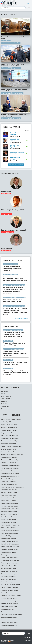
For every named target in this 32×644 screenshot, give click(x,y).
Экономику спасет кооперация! (13, 230)
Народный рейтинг (12, 127)
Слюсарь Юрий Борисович (9, 577)
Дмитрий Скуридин (7, 214)
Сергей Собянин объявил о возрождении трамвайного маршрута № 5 (12, 268)
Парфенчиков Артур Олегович (16, 158)
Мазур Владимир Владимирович (10, 517)
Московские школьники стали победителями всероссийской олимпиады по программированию (15, 279)
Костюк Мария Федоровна (9, 501)
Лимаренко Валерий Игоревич (10, 514)
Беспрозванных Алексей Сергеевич (11, 441)
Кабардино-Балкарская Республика (11, 43)
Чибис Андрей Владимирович (10, 623)
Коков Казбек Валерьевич (8, 495)
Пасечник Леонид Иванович (9, 552)
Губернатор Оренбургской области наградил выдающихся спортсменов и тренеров (16, 373)
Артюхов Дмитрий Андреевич (10, 430)
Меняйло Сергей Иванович (9, 528)
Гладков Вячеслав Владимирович (10, 465)
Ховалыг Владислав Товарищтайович (12, 615)
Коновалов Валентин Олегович (10, 498)
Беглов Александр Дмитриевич (10, 438)
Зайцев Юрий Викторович (8, 479)
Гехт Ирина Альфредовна (8, 463)
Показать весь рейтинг (16, 165)
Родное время (7, 248)
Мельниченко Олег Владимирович (11, 525)
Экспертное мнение (10, 173)
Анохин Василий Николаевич (9, 425)
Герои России (6, 192)
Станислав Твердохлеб (8, 232)
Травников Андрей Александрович (11, 596)
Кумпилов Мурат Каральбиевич (15, 146)
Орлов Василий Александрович (10, 544)
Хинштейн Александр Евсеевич (10, 612)
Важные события (9, 15)
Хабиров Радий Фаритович (9, 606)
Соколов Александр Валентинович (11, 582)
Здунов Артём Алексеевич (9, 482)
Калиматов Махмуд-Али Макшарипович (12, 487)
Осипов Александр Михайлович (10, 547)
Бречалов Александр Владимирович (11, 446)
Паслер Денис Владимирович (10, 555)
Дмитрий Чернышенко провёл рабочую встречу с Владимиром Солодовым (15, 115)
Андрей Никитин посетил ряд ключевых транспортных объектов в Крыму (13, 65)
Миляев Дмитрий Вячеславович (10, 530)
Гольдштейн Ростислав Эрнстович (11, 468)
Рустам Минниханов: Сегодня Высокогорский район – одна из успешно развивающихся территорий (14, 290)
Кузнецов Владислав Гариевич (10, 506)
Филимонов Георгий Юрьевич (9, 604)
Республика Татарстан (19, 285)
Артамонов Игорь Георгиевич (9, 427)
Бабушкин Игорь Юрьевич (8, 433)
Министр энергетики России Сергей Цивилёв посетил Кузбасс (14, 90)
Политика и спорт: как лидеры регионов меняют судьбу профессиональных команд (14, 334)
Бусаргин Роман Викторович (9, 449)
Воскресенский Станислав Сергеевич (12, 460)
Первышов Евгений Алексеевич (10, 560)
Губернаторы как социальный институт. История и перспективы (14, 211)
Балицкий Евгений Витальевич (10, 436)
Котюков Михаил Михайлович (10, 503)
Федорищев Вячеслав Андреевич (11, 601)
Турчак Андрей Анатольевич (9, 598)
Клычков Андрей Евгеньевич (9, 490)
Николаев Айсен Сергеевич (9, 539)
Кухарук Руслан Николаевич (9, 511)
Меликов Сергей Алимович (14, 140)
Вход (29, 3)
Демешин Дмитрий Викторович (10, 473)
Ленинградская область (20, 297)
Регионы (16, 415)
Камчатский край (16, 118)
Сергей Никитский (6, 194)
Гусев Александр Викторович (9, 471)
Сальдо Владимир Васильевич (10, 571)
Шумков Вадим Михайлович (9, 625)
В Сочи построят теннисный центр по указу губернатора (15, 363)
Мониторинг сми (11, 326)
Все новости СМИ (24, 379)
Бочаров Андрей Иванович (9, 444)
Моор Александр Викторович (9, 533)
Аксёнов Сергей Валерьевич (9, 422)
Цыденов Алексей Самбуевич (9, 620)
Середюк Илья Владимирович (10, 574)
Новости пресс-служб (13, 260)
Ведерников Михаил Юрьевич (10, 452)
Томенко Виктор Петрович (9, 593)
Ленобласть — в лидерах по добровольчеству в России (13, 301)
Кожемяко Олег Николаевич (9, 492)
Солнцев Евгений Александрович (10, 585)
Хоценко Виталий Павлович (9, 617)
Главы (6, 415)
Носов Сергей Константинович (10, 541)
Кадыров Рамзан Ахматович (15, 134)
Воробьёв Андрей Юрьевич (9, 457)
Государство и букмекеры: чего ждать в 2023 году (14, 344)
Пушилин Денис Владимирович (10, 563)
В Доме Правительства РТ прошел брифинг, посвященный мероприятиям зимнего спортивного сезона (16, 311)
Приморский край (18, 330)
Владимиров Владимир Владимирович (12, 454)
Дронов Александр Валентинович (11, 476)
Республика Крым (16, 68)
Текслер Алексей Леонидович (10, 587)
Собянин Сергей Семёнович (9, 579)
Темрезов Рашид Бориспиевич (10, 590)
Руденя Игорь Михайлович (9, 566)
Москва (16, 264)
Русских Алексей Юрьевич (9, 568)
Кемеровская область (17, 93)
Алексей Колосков (6, 250)
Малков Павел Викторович (9, 520)
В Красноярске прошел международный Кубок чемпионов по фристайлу (15, 354)
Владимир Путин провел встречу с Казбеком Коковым (14, 38)
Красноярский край (19, 349)
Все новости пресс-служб (22, 319)
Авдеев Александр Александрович (11, 419)
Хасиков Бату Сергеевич (8, 609)
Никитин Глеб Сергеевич (17, 152)
